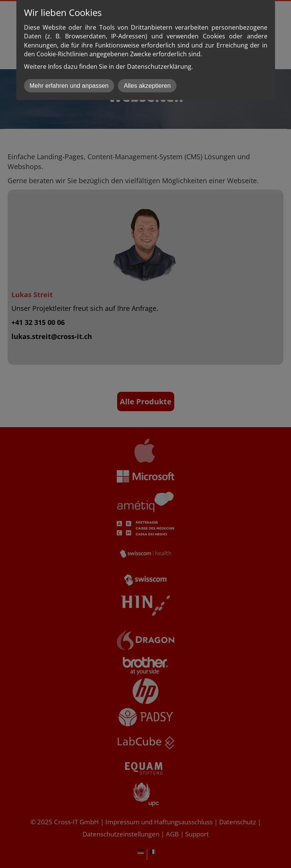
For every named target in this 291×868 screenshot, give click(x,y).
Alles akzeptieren (147, 86)
